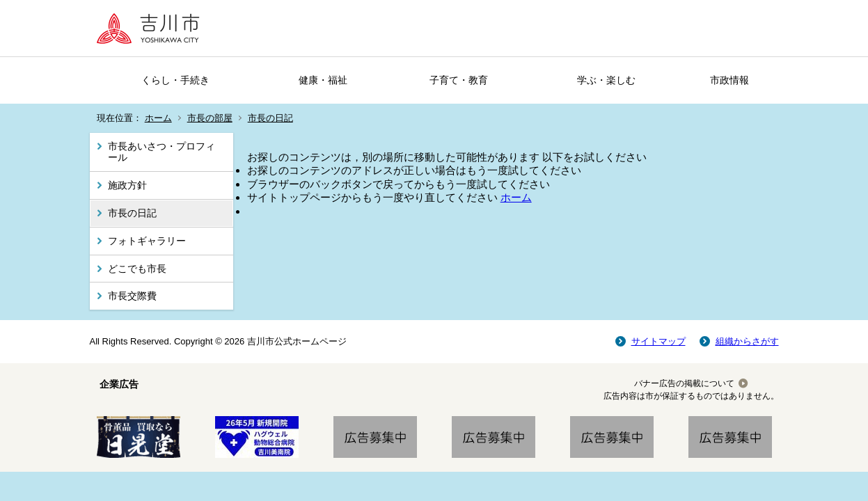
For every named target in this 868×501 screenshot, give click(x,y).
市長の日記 (270, 118)
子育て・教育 (459, 80)
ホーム (158, 118)
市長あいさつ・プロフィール (161, 152)
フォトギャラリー (147, 241)
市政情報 (729, 80)
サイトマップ (658, 341)
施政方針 (127, 185)
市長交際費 (132, 296)
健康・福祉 (323, 80)
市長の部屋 (210, 118)
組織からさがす (747, 341)
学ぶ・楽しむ (606, 80)
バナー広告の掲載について (684, 383)
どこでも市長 (137, 269)
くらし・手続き (175, 80)
